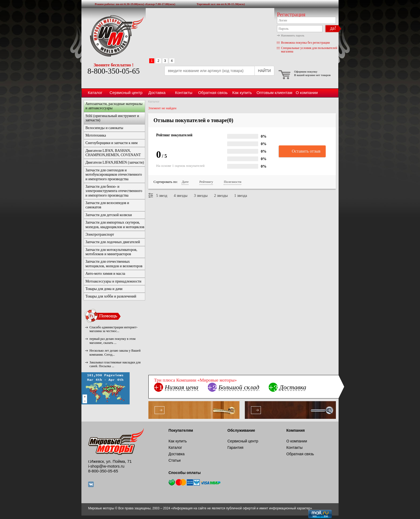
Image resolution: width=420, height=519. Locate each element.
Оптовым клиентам (274, 93)
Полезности (232, 182)
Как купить (242, 93)
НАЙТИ (264, 71)
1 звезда (241, 196)
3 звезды (201, 196)
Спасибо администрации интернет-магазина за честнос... (113, 329)
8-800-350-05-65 (113, 71)
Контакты (184, 93)
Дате (185, 182)
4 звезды (181, 196)
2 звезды (221, 196)
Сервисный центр (126, 93)
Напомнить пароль (293, 35)
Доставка (157, 93)
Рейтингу (206, 182)
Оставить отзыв (302, 152)
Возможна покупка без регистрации (305, 43)
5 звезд (162, 196)
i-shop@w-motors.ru (106, 466)
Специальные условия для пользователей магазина (309, 50)
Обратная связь (213, 93)
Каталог (95, 93)
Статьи (175, 460)
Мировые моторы (114, 36)
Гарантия (235, 447)
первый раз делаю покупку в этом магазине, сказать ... (112, 341)
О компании (307, 93)
